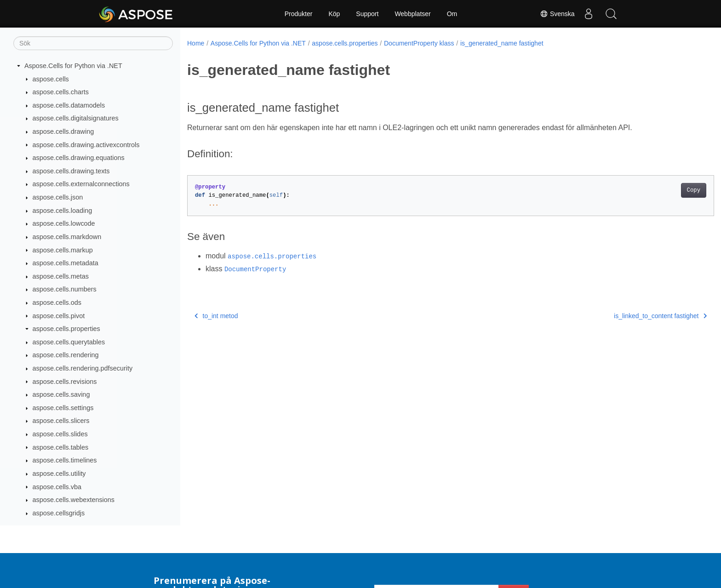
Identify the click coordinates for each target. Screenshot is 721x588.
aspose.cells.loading (63, 211)
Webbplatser (412, 14)
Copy (657, 190)
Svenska (557, 14)
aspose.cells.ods (57, 303)
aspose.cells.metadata (66, 263)
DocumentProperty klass (419, 43)
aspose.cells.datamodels (69, 105)
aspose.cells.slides (60, 434)
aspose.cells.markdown (67, 237)
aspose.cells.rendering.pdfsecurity (83, 368)
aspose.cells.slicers (61, 421)
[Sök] (93, 43)
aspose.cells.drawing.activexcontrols (86, 145)
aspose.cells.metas (61, 276)
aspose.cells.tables (61, 447)
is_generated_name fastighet (502, 43)
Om (452, 14)
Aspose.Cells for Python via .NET (73, 66)
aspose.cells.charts (61, 92)
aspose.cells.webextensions (74, 500)
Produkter (299, 14)
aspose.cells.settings (63, 408)
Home (196, 43)
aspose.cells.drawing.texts (71, 171)
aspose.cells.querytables (69, 342)
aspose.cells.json (58, 197)
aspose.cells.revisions (65, 382)
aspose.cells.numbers (65, 289)
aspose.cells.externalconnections (81, 184)
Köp (334, 14)
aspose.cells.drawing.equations (79, 158)
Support (367, 14)
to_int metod (216, 316)
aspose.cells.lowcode (64, 223)
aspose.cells (51, 79)
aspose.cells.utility (59, 474)
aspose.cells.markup (63, 250)
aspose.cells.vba (57, 487)
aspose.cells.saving (61, 394)
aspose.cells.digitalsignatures (76, 118)
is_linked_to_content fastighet (624, 316)
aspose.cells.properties (66, 329)
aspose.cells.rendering (66, 355)
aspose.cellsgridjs (59, 513)
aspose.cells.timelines (65, 460)
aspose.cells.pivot (59, 316)
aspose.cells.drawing (63, 131)
